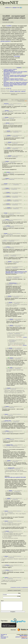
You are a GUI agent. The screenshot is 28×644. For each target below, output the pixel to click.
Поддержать (24, 639)
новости (8, 8)
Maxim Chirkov (24, 637)
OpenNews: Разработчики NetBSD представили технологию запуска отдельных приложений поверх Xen (16, 76)
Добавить (18, 639)
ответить (19, 104)
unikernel (23, 91)
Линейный (22, 100)
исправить (19, 68)
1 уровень (16, 100)
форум (15, 8)
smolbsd (12, 91)
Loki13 (11, 368)
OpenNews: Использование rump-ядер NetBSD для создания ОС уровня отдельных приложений (15, 73)
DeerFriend (6, 104)
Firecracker (17, 56)
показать (25, 337)
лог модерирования (24, 587)
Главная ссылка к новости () (10, 70)
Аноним (7, 117)
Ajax (12, 100)
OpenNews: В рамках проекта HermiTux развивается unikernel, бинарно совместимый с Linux (15, 80)
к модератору (11, 105)
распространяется (6, 41)
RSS (26, 101)
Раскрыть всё (21, 101)
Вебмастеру (24, 640)
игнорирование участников (15, 587)
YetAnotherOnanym (13, 283)
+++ (11, 8)
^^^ (21, 111)
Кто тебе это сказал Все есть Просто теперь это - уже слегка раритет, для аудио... (17, 344)
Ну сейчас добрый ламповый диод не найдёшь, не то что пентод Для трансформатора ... (17, 336)
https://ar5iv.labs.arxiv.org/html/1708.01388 (15, 477)
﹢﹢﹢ (8, 185)
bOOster (7, 431)
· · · (4, 105)
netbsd (16, 91)
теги (18, 8)
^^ (19, 111)
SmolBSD (9, 26)
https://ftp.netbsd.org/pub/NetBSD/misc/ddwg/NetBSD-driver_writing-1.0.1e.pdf (16, 272)
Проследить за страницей (4, 639)
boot (19, 91)
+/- (26, 100)
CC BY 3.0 (9, 88)
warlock (9, 148)
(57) (2, 101)
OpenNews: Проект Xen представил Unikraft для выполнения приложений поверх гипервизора (16, 83)
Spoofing (7, 111)
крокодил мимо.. (8, 421)
